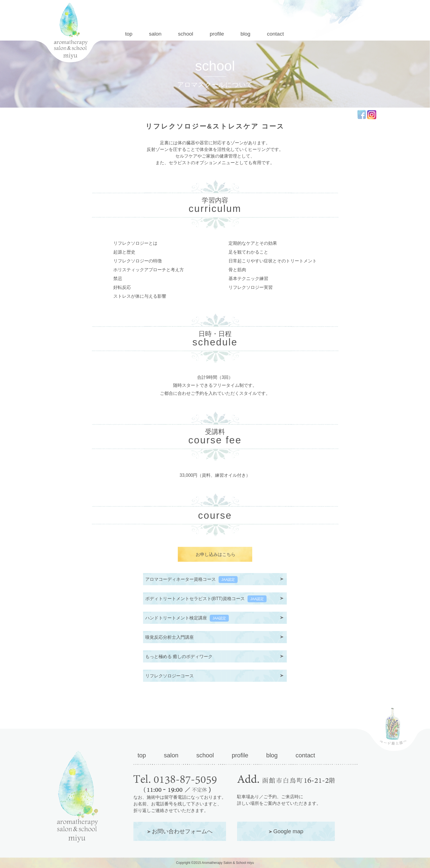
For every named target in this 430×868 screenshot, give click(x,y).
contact (275, 34)
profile (217, 34)
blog (246, 34)
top (129, 34)
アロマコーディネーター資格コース (191, 580)
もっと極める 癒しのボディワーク (179, 657)
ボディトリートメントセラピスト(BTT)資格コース (206, 599)
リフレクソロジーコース (170, 676)
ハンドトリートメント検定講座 (187, 618)
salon (155, 34)
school (186, 34)
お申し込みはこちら (216, 554)
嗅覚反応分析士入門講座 (170, 637)
